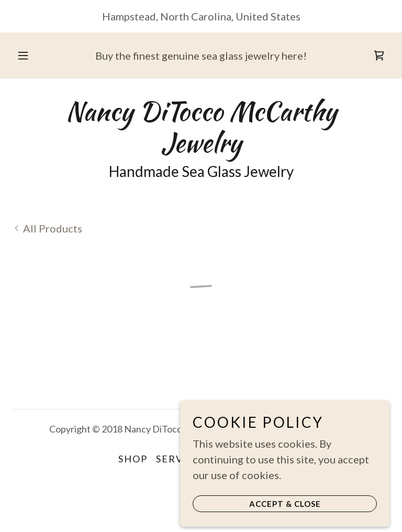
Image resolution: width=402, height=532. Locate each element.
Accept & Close (285, 523)
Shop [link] (133, 459)
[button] (29, 56)
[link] (201, 148)
